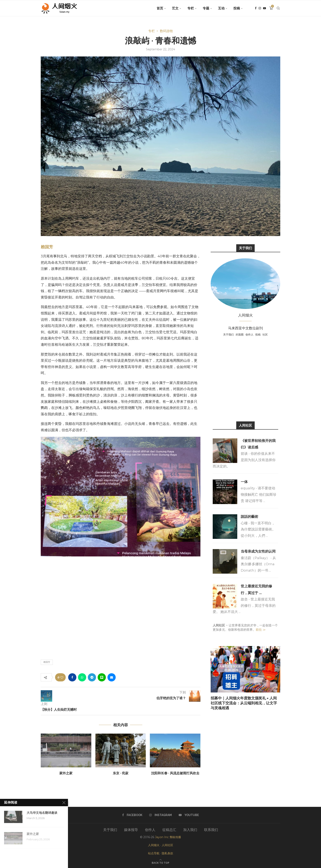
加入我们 (190, 830)
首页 (160, 8)
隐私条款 (167, 853)
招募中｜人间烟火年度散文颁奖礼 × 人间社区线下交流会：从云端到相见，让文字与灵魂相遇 (244, 703)
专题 (206, 8)
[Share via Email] (112, 677)
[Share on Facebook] (72, 677)
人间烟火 (154, 845)
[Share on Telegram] (92, 677)
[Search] (278, 8)
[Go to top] (160, 862)
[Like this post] (62, 677)
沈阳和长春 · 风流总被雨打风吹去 (175, 773)
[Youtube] (264, 8)
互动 (221, 8)
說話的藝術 (249, 517)
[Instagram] (260, 8)
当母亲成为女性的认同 (258, 551)
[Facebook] (256, 8)
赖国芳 (47, 247)
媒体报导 (131, 830)
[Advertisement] (245, 378)
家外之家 (66, 773)
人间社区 (167, 845)
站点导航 (154, 853)
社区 (265, 334)
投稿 (237, 8)
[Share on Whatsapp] (82, 677)
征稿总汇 (169, 830)
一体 (244, 482)
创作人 (249, 334)
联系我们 (211, 830)
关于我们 (228, 334)
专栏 (191, 8)
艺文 (175, 8)
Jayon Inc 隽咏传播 (168, 837)
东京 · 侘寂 (121, 773)
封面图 (240, 334)
